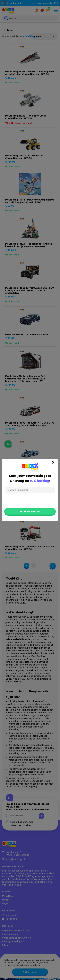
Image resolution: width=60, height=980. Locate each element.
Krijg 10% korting (30, 511)
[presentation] (30, 500)
